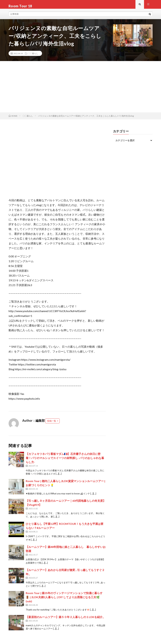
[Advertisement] (80, 90)
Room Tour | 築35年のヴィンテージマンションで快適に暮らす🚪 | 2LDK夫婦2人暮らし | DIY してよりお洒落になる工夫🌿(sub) (64, 600)
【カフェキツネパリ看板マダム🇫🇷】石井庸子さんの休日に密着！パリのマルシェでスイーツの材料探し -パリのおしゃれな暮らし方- (65, 461)
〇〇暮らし (33, 57)
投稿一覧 (52, 424)
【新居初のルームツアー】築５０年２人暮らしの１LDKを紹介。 (65, 620)
